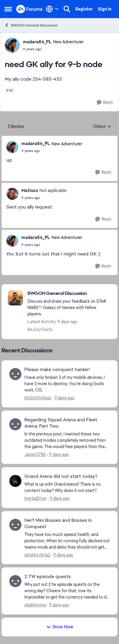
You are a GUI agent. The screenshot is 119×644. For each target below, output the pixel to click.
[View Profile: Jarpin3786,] (15, 424)
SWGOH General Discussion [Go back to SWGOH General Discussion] (31, 25)
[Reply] (105, 102)
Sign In (105, 9)
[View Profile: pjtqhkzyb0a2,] (15, 525)
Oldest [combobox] (102, 127)
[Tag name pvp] (10, 91)
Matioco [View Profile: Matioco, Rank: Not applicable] (30, 190)
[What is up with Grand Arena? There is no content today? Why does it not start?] (67, 488)
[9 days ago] (63, 398)
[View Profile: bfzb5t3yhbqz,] (15, 374)
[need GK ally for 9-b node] (52, 151)
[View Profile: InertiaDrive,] (15, 481)
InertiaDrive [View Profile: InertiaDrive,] (35, 498)
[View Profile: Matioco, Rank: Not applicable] (12, 194)
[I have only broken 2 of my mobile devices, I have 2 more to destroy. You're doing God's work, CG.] (67, 384)
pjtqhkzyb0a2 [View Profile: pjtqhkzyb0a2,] (37, 555)
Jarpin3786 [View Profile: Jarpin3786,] (35, 454)
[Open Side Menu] (8, 9)
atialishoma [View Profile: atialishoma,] (35, 605)
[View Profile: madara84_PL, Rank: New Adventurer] (12, 45)
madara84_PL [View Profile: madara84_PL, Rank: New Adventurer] (37, 42)
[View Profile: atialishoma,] (15, 581)
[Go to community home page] (30, 9)
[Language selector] (52, 9)
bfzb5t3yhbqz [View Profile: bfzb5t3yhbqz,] (38, 398)
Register (84, 9)
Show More (60, 627)
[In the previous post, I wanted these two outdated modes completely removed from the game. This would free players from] (67, 440)
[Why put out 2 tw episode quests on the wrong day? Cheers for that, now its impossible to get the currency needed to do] (67, 591)
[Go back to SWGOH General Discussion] (69, 294)
